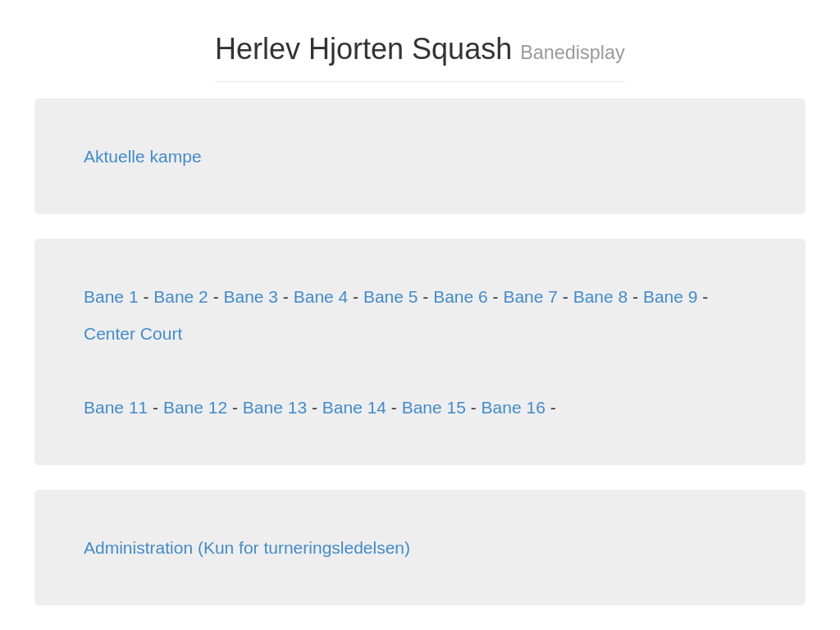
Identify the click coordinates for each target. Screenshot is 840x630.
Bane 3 (251, 297)
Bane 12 (195, 407)
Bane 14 (354, 407)
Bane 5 (391, 297)
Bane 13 (275, 407)
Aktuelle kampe (143, 156)
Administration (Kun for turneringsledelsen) (247, 548)
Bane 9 (671, 297)
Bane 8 (601, 297)
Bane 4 (321, 297)
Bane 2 (181, 297)
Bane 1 (111, 297)
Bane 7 (530, 297)
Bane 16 (514, 407)
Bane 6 (461, 297)
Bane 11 (116, 407)
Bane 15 (434, 407)
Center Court (133, 333)
